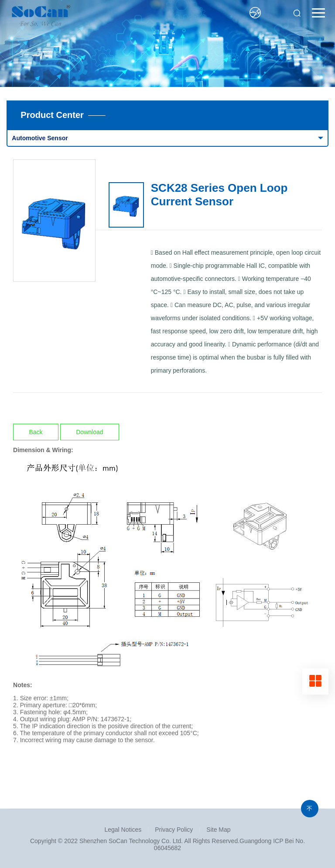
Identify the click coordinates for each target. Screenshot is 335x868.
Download (89, 432)
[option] (55, 221)
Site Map (218, 830)
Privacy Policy (174, 830)
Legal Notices (123, 830)
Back (36, 432)
